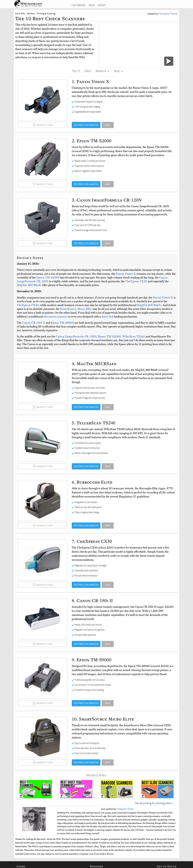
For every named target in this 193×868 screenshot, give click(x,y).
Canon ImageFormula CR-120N (76, 337)
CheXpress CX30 (137, 281)
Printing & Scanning (46, 13)
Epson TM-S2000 (48, 278)
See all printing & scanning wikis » (154, 803)
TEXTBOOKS (78, 5)
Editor (88, 71)
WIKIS (92, 5)
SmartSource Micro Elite (76, 309)
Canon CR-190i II (34, 323)
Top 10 (76, 71)
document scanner (55, 317)
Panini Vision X (126, 274)
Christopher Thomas (125, 809)
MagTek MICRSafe (29, 285)
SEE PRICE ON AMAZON (86, 125)
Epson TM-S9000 (63, 323)
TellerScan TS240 (134, 337)
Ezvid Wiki (20, 13)
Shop (119, 71)
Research (103, 71)
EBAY (108, 125)
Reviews (31, 13)
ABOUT (102, 5)
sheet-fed (107, 317)
